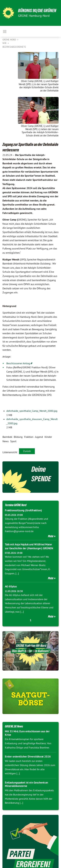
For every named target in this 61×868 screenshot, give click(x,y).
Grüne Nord (10, 40)
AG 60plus (11, 586)
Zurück (27, 451)
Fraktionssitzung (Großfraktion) (23, 510)
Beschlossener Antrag (18, 363)
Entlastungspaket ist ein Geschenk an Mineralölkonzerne (26, 784)
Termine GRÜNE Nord (16, 505)
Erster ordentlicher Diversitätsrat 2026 (28, 757)
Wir (5, 43)
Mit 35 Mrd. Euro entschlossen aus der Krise (27, 733)
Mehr (51, 536)
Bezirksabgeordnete (14, 47)
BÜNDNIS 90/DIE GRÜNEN (37, 11)
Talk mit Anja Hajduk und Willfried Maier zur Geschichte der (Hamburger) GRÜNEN (29, 546)
